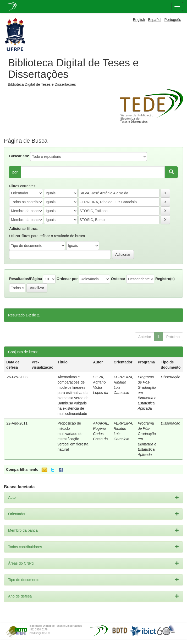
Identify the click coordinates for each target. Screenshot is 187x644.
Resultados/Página (26, 279)
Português (173, 20)
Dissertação (170, 377)
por (15, 172)
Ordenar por (67, 279)
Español (155, 20)
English (139, 20)
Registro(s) (165, 279)
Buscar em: (19, 156)
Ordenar (118, 279)
